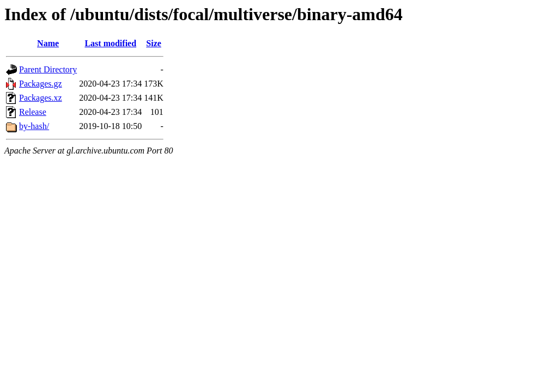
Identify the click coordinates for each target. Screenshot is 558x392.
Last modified (110, 43)
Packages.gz (41, 84)
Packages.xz (41, 98)
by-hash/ (34, 126)
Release (33, 112)
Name (48, 43)
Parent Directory (48, 69)
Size (154, 43)
